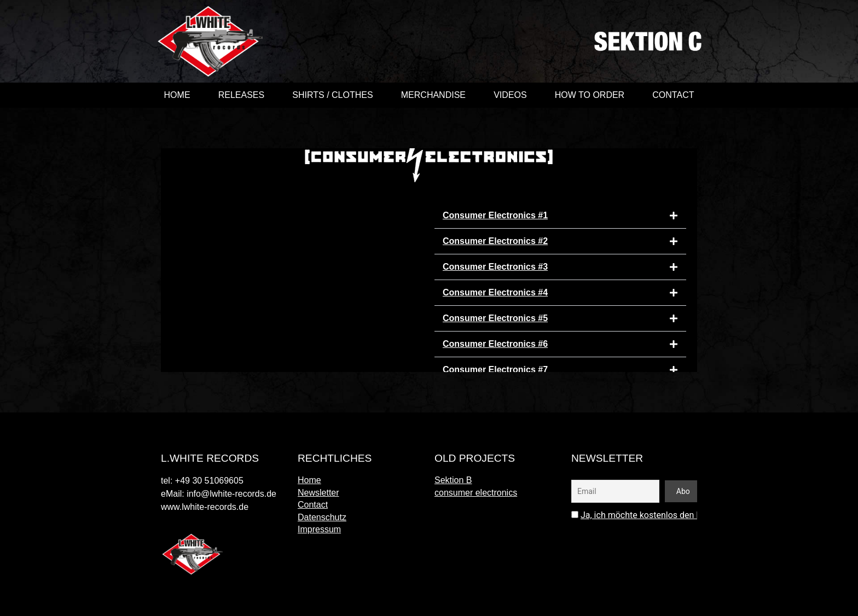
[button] (560, 216)
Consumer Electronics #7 (495, 370)
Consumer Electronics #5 (495, 318)
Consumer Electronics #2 (495, 241)
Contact (673, 95)
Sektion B (453, 480)
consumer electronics (476, 493)
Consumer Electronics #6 (495, 344)
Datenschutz (322, 517)
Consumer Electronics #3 (495, 267)
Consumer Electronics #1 (495, 215)
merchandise (433, 95)
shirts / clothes (332, 95)
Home (177, 95)
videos (510, 95)
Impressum (319, 529)
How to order (590, 95)
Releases (241, 95)
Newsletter (318, 493)
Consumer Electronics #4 (495, 292)
